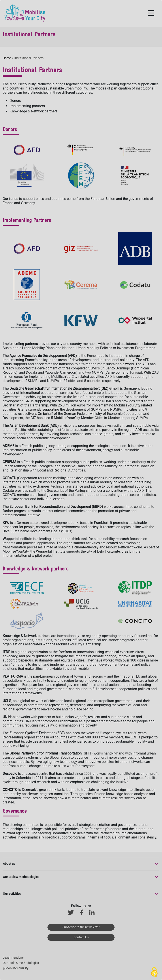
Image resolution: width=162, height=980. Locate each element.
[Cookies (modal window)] (154, 973)
